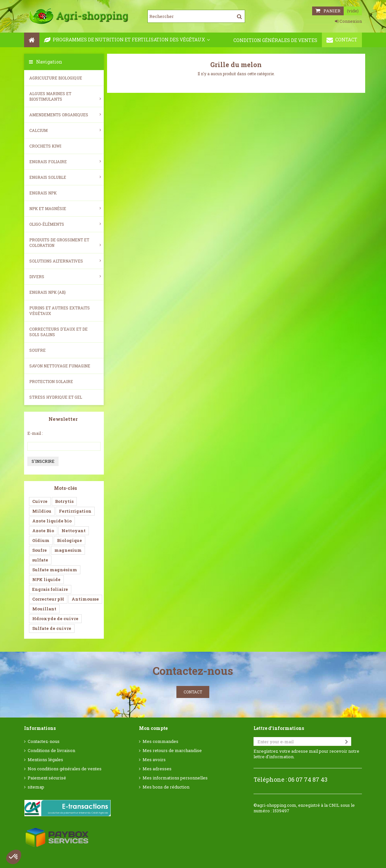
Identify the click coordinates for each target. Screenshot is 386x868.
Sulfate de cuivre (52, 628)
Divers (65, 277)
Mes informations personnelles (175, 778)
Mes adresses (157, 769)
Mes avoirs (154, 760)
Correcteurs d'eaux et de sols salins (58, 332)
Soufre (37, 350)
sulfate (40, 560)
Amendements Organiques (65, 115)
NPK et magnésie (65, 208)
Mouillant (44, 609)
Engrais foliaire (65, 162)
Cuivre (40, 501)
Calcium (65, 130)
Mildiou (42, 511)
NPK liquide (46, 579)
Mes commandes (160, 741)
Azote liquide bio (52, 521)
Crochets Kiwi (45, 146)
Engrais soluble (65, 177)
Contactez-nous (44, 741)
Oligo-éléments (65, 224)
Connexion (348, 21)
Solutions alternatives (65, 261)
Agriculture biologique (56, 78)
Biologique (69, 540)
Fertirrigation (75, 511)
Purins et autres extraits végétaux (60, 311)
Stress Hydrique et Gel (56, 397)
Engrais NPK (43, 193)
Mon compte (153, 728)
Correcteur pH (48, 599)
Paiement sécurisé (47, 778)
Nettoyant (74, 531)
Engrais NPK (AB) (48, 292)
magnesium (68, 550)
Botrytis (64, 501)
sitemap (36, 787)
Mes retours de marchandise (172, 751)
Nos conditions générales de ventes (65, 769)
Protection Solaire (51, 381)
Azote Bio (43, 531)
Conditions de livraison (51, 751)
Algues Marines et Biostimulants (65, 96)
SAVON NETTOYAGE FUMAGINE (60, 366)
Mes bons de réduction (166, 787)
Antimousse (85, 599)
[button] (14, 857)
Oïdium (41, 540)
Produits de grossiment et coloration (65, 242)
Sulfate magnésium (55, 570)
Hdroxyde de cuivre (55, 619)
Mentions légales (45, 760)
